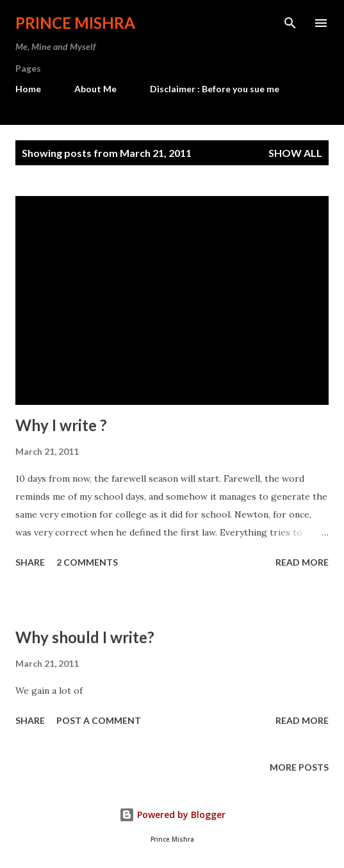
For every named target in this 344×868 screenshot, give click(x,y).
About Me (95, 89)
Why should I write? (85, 637)
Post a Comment (99, 720)
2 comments (87, 562)
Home (28, 89)
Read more (302, 562)
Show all (295, 153)
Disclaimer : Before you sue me (215, 89)
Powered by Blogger (172, 815)
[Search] (290, 23)
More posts (299, 767)
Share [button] (30, 562)
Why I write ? (61, 425)
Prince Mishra (75, 23)
